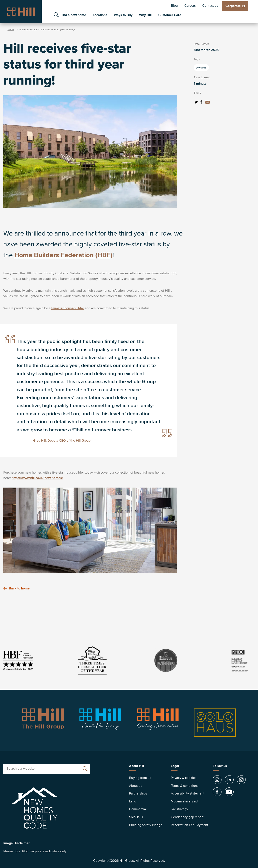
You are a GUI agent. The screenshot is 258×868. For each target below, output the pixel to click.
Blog (174, 6)
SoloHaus (136, 817)
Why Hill (145, 15)
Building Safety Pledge (146, 825)
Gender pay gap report (187, 817)
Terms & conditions (185, 786)
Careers (190, 6)
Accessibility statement (188, 793)
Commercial (138, 809)
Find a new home (73, 15)
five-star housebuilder (68, 308)
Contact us (210, 6)
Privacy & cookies (184, 778)
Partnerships (138, 793)
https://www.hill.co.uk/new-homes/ (37, 478)
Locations (100, 15)
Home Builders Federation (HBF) (63, 255)
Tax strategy (179, 809)
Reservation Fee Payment (189, 825)
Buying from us (140, 778)
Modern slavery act (185, 801)
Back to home (16, 588)
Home (11, 30)
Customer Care (170, 15)
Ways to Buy (123, 15)
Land (133, 801)
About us (136, 786)
